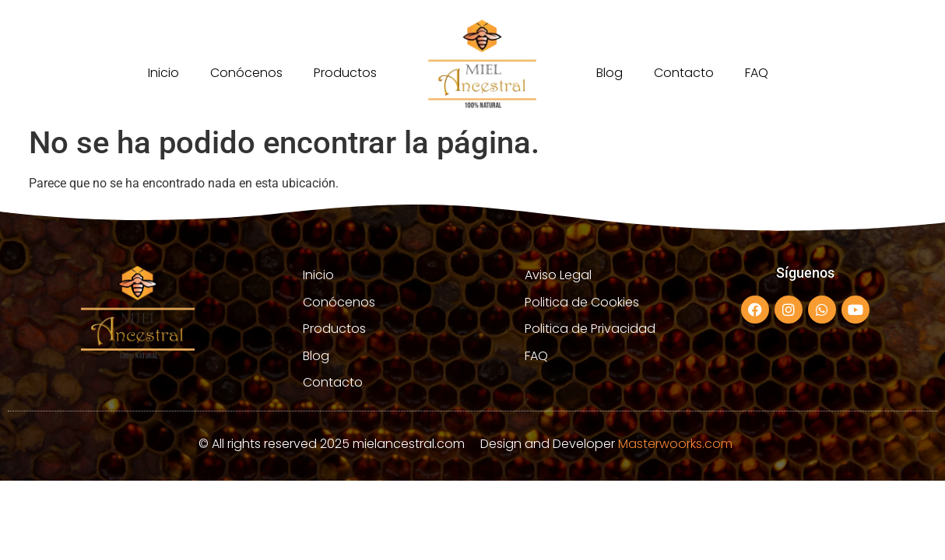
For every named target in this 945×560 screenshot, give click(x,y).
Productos (345, 73)
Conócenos (246, 73)
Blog (610, 73)
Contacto (684, 73)
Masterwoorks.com (675, 444)
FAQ (757, 73)
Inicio (163, 73)
